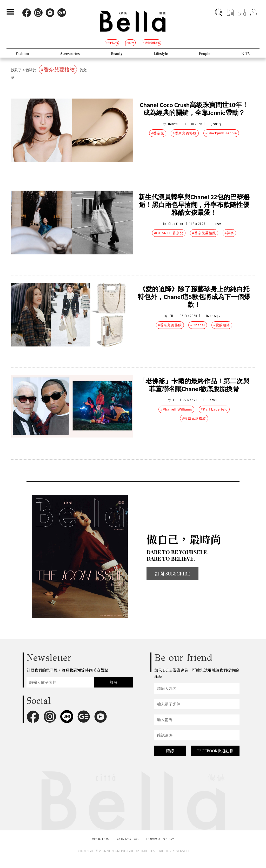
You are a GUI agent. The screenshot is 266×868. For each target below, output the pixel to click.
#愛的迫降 (222, 325)
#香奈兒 (158, 133)
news (218, 224)
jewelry (217, 124)
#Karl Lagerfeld (214, 409)
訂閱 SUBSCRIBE (172, 574)
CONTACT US (128, 839)
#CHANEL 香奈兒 (169, 233)
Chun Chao (176, 224)
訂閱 (114, 682)
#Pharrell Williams (176, 409)
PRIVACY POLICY (160, 839)
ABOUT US (101, 839)
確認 (170, 751)
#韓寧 (229, 233)
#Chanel (198, 325)
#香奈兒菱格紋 (185, 133)
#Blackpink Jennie (221, 133)
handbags (213, 316)
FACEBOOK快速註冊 (215, 751)
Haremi (173, 124)
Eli (171, 316)
